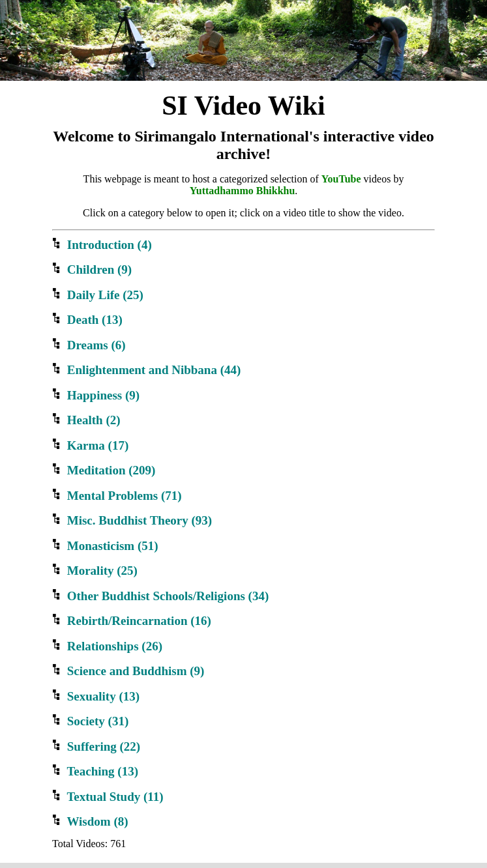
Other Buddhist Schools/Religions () (160, 596)
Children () (92, 269)
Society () (90, 721)
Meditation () (104, 470)
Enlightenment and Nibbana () (146, 370)
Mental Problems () (117, 496)
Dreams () (89, 345)
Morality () (95, 571)
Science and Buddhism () (128, 671)
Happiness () (96, 395)
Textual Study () (108, 797)
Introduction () (102, 245)
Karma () (90, 445)
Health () (86, 420)
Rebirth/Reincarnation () (132, 621)
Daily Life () (98, 295)
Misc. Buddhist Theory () (132, 520)
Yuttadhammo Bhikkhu (243, 191)
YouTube (341, 179)
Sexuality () (96, 696)
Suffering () (96, 746)
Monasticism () (105, 546)
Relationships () (107, 646)
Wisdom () (90, 821)
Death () (87, 320)
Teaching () (95, 771)
